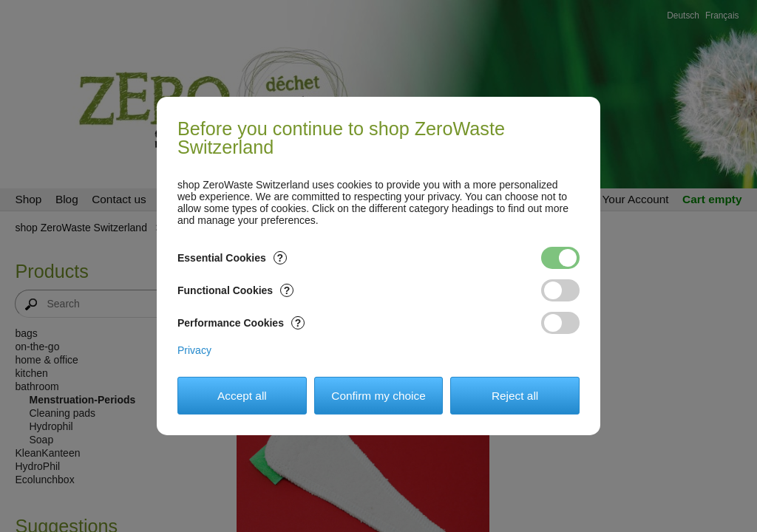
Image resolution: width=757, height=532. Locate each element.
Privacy (194, 350)
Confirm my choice (378, 396)
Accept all (242, 396)
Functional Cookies (235, 290)
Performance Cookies (241, 323)
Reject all (515, 396)
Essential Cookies (232, 258)
